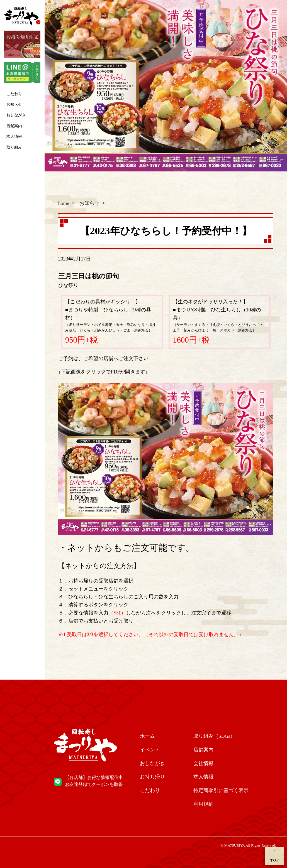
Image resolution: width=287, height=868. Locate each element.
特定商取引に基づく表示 (221, 790)
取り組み (14, 147)
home (64, 203)
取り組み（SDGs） (214, 736)
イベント (150, 750)
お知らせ (14, 104)
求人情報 (14, 137)
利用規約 (203, 804)
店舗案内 (14, 126)
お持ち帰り (152, 777)
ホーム (147, 736)
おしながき (16, 115)
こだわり (14, 94)
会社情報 (203, 763)
